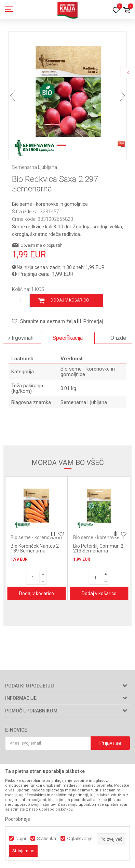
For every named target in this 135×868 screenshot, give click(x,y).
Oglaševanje (80, 838)
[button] (44, 321)
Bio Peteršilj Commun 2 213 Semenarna (98, 548)
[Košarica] (126, 11)
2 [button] (75, 145)
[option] (67, 90)
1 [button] (60, 145)
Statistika (46, 838)
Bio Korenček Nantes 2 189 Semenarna (35, 548)
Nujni (21, 838)
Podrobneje (18, 819)
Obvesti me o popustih (42, 245)
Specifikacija (68, 338)
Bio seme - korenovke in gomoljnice (50, 204)
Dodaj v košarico (70, 300)
